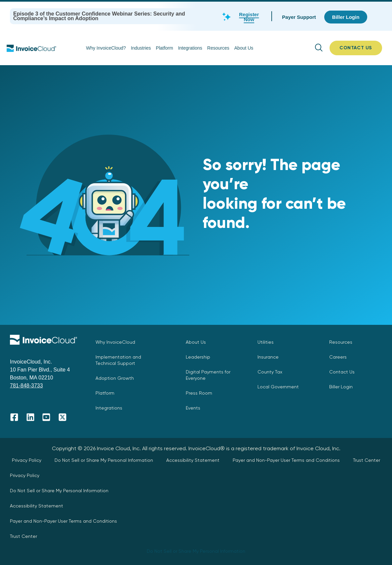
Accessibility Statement (193, 460)
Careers (338, 357)
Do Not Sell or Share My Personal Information (104, 460)
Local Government (278, 387)
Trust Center (367, 460)
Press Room (199, 393)
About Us (244, 48)
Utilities (266, 342)
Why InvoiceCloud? (106, 48)
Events (193, 408)
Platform (165, 48)
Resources (218, 48)
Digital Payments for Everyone (208, 375)
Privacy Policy (27, 460)
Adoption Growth (115, 378)
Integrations (190, 48)
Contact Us (342, 372)
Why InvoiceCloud (115, 342)
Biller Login (341, 387)
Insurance (268, 357)
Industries (141, 48)
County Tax (270, 372)
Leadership (198, 357)
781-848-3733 (26, 386)
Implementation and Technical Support (118, 360)
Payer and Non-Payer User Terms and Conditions (286, 460)
